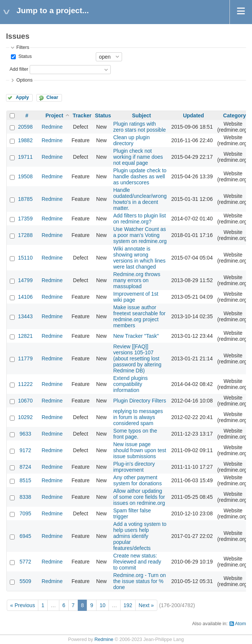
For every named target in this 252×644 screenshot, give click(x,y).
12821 (25, 336)
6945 (25, 536)
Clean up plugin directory (131, 140)
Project (54, 115)
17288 (25, 235)
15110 (25, 258)
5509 (25, 581)
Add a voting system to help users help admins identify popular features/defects (140, 536)
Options (24, 80)
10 (103, 605)
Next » (146, 605)
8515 (25, 480)
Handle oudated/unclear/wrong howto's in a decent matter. (140, 199)
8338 (25, 497)
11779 (25, 358)
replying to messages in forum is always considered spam (138, 417)
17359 (25, 219)
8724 (25, 467)
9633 (25, 434)
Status (24, 56)
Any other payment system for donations (137, 480)
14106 (25, 297)
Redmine (52, 127)
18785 (25, 199)
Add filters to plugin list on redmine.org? (139, 219)
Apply (22, 97)
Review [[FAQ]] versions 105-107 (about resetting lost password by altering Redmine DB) (137, 358)
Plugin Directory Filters (140, 401)
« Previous (23, 605)
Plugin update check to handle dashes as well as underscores (140, 176)
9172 (25, 450)
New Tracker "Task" (136, 336)
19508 (25, 176)
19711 (25, 157)
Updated (193, 115)
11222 (25, 384)
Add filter (19, 69)
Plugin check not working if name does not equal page (138, 157)
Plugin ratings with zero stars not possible (139, 127)
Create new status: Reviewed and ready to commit (137, 562)
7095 (25, 513)
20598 (25, 127)
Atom (241, 624)
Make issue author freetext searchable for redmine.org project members (139, 316)
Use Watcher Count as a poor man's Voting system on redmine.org (140, 235)
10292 (25, 417)
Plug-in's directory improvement (134, 467)
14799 (25, 280)
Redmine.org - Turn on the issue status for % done (139, 581)
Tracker (82, 115)
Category (235, 115)
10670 (25, 401)
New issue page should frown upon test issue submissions (140, 450)
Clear (52, 97)
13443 (25, 316)
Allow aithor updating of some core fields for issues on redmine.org (139, 497)
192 (128, 605)
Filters (23, 47)
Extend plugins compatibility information (130, 384)
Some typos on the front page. (135, 434)
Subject (141, 115)
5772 (25, 562)
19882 (25, 140)
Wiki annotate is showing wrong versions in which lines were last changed (139, 258)
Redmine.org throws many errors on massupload (137, 280)
